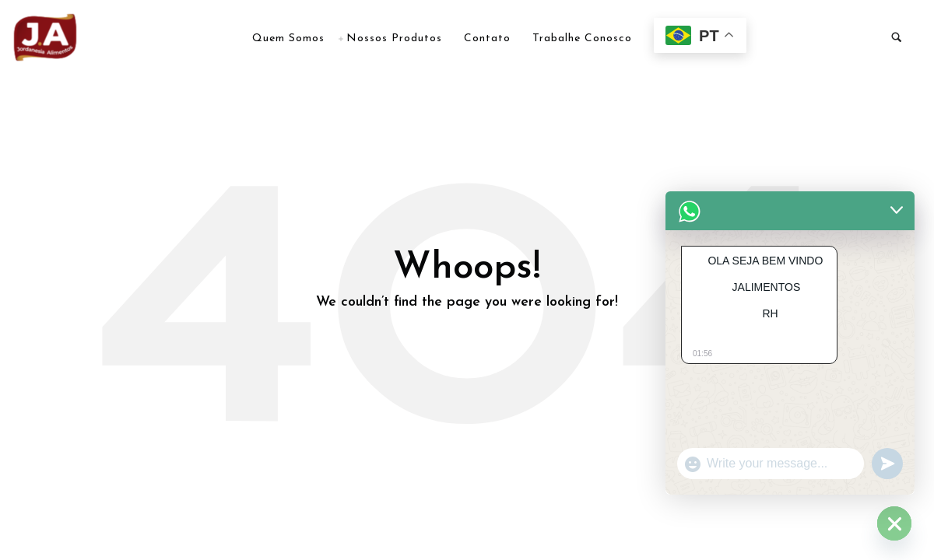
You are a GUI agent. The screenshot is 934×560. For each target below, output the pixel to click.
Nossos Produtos (394, 38)
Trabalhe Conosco (582, 38)
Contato (487, 38)
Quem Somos (288, 38)
